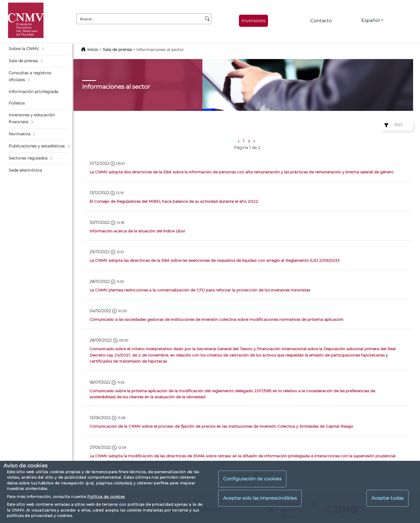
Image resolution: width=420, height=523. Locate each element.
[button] (38, 49)
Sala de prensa (118, 50)
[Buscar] (207, 19)
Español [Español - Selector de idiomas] (370, 20)
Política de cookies (106, 497)
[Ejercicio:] (385, 125)
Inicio (93, 50)
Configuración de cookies (252, 479)
